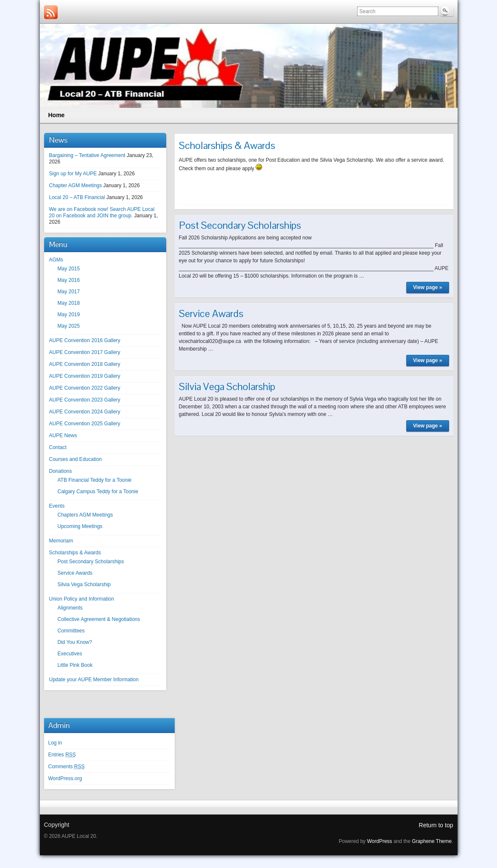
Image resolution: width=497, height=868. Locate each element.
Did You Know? (75, 642)
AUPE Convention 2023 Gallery (85, 400)
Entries (62, 755)
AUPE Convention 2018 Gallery (85, 364)
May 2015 (69, 269)
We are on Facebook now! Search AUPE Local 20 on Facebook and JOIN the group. (102, 212)
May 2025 (69, 326)
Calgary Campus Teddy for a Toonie (98, 492)
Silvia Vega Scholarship (84, 584)
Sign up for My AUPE (73, 174)
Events (57, 506)
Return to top (436, 825)
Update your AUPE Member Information (94, 680)
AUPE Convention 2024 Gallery (85, 412)
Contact (58, 447)
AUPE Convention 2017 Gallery (85, 352)
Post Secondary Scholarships (91, 562)
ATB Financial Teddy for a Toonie (95, 480)
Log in (55, 743)
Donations (61, 471)
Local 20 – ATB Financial (77, 197)
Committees (71, 631)
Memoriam (61, 541)
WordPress (379, 841)
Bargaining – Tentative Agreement (87, 155)
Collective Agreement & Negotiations (99, 619)
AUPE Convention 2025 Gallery (85, 424)
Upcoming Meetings (80, 526)
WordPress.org (65, 778)
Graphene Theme (432, 841)
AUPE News (63, 435)
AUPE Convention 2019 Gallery (85, 376)
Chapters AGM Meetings (85, 515)
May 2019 (69, 315)
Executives (70, 654)
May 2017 (69, 292)
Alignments (70, 608)
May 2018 (69, 303)
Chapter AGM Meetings (76, 185)
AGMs (56, 260)
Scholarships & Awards (75, 553)
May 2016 (69, 280)
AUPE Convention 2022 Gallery (85, 388)
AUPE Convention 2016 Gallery (85, 340)
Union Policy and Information (82, 599)
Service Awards (75, 573)
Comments (67, 767)
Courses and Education (76, 459)
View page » (427, 287)
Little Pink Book (75, 665)
